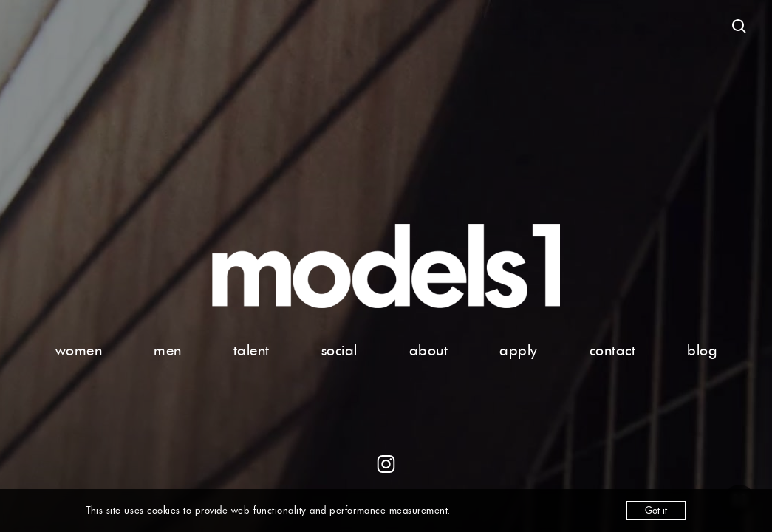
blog (702, 350)
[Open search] (739, 27)
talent (252, 350)
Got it (656, 510)
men (168, 350)
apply (519, 350)
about (429, 350)
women (79, 350)
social (339, 350)
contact (613, 350)
